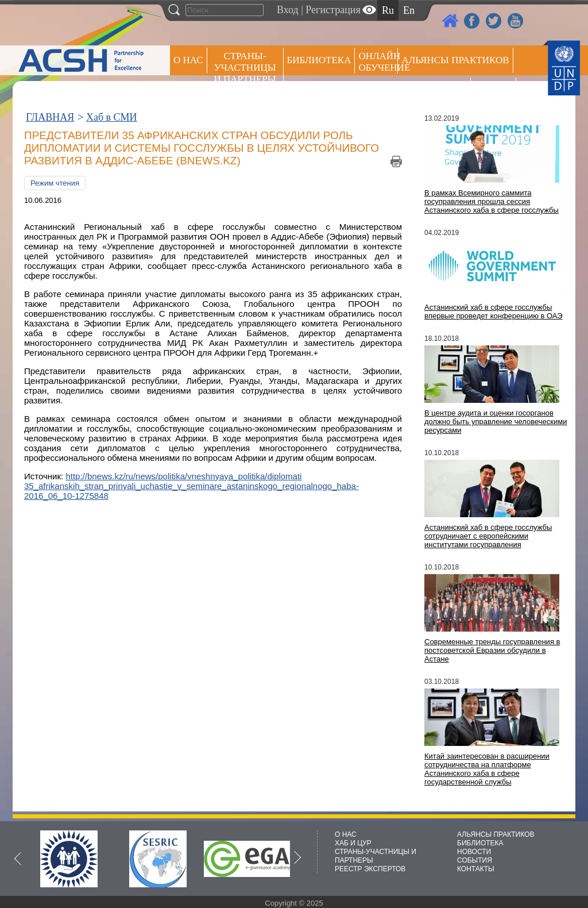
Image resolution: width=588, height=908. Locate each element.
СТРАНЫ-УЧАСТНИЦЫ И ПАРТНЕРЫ (245, 68)
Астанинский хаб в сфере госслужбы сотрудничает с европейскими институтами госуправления (488, 536)
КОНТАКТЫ (476, 869)
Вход (288, 10)
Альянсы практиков (455, 60)
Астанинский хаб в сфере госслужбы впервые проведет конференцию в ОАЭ (494, 311)
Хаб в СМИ (112, 117)
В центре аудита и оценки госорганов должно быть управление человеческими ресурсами (496, 422)
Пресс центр (434, 90)
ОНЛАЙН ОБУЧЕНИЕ (378, 62)
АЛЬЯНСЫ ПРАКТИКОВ (496, 834)
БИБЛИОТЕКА (480, 843)
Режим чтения (55, 183)
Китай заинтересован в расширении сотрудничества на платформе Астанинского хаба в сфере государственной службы (487, 769)
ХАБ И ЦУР (353, 843)
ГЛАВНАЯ (50, 117)
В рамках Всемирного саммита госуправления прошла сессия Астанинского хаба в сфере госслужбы (492, 201)
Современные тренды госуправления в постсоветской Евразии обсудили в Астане (492, 650)
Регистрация (333, 10)
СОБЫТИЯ (475, 860)
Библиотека (319, 60)
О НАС (188, 60)
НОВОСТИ (474, 852)
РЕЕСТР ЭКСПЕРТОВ (495, 92)
